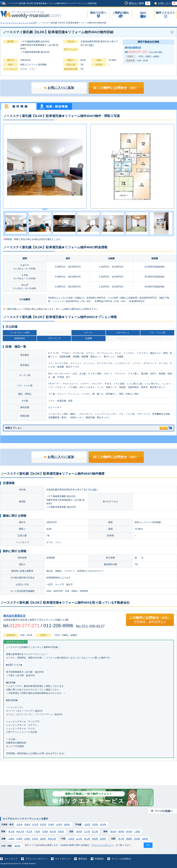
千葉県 (37, 831)
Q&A (143, 13)
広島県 (71, 839)
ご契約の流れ (121, 13)
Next (80, 166)
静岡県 (121, 831)
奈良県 (35, 839)
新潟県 (103, 824)
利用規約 (99, 859)
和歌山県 (52, 839)
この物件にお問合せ (116, 88)
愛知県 (113, 831)
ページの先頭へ (164, 811)
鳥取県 (95, 839)
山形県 (59, 824)
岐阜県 (129, 831)
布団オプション (86, 427)
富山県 (95, 831)
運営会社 (83, 859)
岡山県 (87, 839)
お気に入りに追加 (59, 88)
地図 (91, 45)
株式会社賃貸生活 (133, 47)
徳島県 (145, 839)
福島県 (67, 824)
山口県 (79, 839)
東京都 (11, 831)
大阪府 (11, 839)
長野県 (95, 824)
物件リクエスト (165, 13)
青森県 (27, 824)
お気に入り (168, 3)
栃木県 (53, 831)
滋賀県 (43, 839)
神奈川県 (20, 831)
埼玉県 (29, 831)
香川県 (121, 839)
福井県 (79, 831)
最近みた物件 (140, 3)
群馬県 (61, 831)
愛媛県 (129, 839)
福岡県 (17, 846)
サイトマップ (11, 859)
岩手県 (35, 824)
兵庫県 (19, 839)
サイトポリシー (63, 859)
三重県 (137, 831)
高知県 (137, 839)
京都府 (27, 839)
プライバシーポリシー (36, 859)
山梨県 (87, 824)
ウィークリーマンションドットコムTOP (18, 23)
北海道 (19, 824)
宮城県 (51, 824)
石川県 (87, 831)
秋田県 (43, 824)
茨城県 (45, 831)
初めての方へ (98, 13)
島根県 (103, 839)
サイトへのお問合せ (121, 859)
